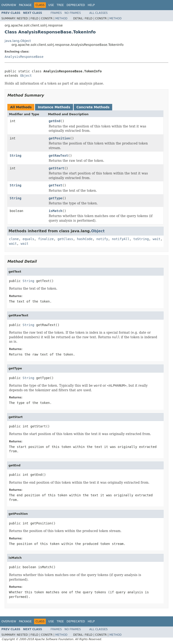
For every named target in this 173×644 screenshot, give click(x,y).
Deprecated (76, 5)
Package (25, 5)
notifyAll (121, 239)
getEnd (54, 121)
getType (55, 198)
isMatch (55, 211)
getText (55, 185)
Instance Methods (54, 107)
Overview (9, 5)
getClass (65, 239)
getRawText (58, 156)
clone (14, 239)
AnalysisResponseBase (24, 57)
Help (91, 5)
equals (28, 239)
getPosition (59, 138)
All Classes (98, 13)
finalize (46, 239)
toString (141, 239)
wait (157, 239)
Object (26, 76)
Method (61, 18)
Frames (56, 13)
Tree (60, 5)
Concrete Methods (93, 107)
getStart (56, 168)
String (16, 156)
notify (102, 239)
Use (51, 5)
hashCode (85, 239)
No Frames (73, 13)
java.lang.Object (18, 41)
